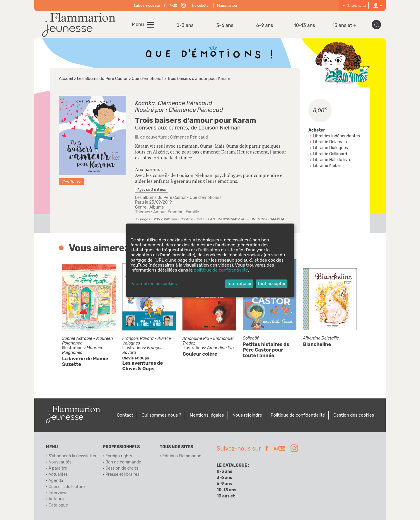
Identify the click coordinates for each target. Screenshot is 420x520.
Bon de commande (123, 462)
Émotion (175, 212)
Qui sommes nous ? (162, 415)
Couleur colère (200, 354)
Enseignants (355, 5)
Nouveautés (60, 462)
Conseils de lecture (67, 487)
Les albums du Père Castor (102, 79)
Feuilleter (71, 182)
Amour (159, 212)
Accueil (66, 79)
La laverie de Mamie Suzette (85, 362)
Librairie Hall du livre (332, 160)
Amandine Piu (196, 339)
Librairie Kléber (327, 166)
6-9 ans (265, 25)
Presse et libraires (122, 474)
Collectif (251, 339)
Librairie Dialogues (330, 148)
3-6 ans (225, 25)
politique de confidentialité (221, 270)
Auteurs (56, 499)
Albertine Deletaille (321, 339)
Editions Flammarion (182, 456)
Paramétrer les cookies (153, 284)
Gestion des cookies (354, 415)
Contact (125, 415)
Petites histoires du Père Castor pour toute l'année (266, 350)
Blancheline (317, 345)
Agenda (56, 481)
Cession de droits (122, 468)
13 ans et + (344, 25)
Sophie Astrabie (77, 339)
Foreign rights (119, 456)
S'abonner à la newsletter (73, 456)
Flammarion (227, 5)
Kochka (145, 103)
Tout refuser (239, 284)
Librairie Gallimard (330, 154)
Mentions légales (207, 415)
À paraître (58, 468)
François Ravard (138, 339)
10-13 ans (305, 25)
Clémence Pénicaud (185, 103)
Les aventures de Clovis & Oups (143, 366)
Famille (192, 212)
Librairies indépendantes (336, 136)
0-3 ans (185, 25)
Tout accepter (272, 284)
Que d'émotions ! (148, 79)
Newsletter (201, 6)
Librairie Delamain (330, 142)
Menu (138, 25)
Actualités (58, 474)
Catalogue (58, 505)
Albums (157, 207)
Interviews (59, 493)
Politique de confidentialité (298, 415)
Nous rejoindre (247, 415)
